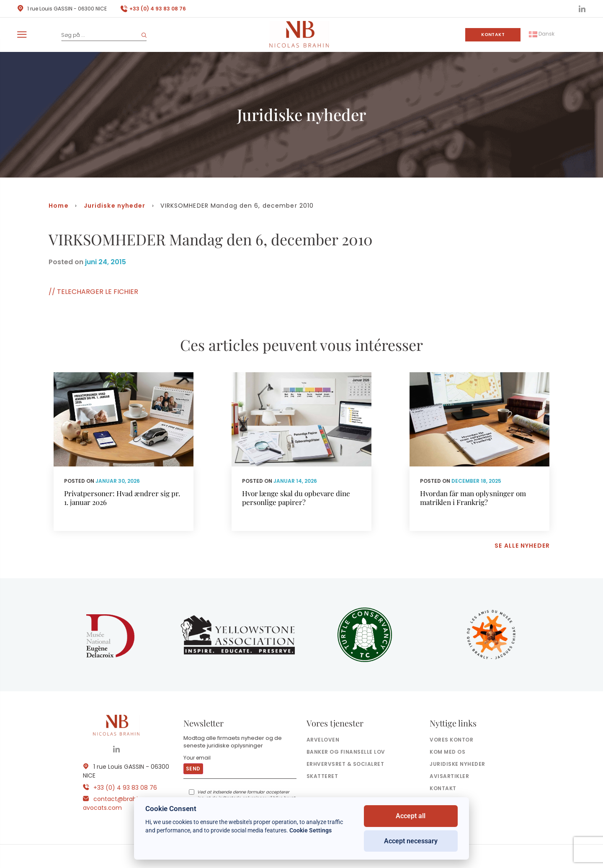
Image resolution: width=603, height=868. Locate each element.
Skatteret (322, 776)
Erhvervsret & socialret (345, 764)
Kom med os (447, 752)
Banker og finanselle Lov (346, 752)
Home (58, 206)
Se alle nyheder (522, 546)
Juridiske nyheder (115, 206)
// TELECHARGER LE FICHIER (93, 292)
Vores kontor (451, 740)
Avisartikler (449, 776)
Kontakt (493, 35)
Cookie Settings (311, 830)
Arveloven (323, 740)
